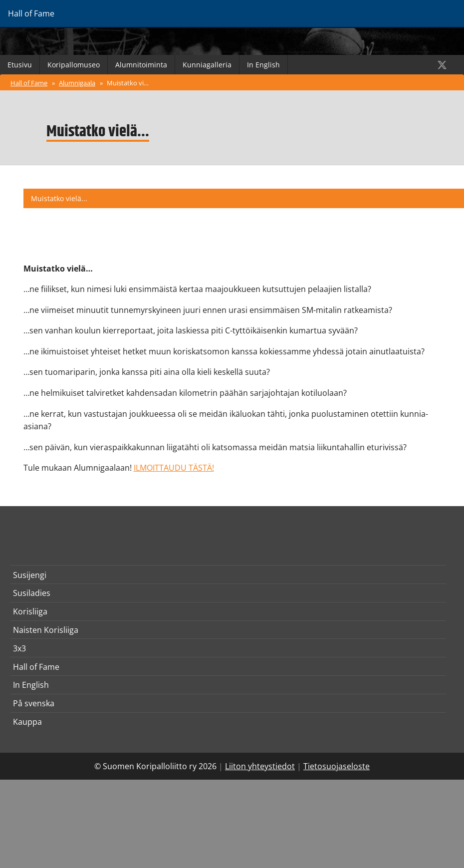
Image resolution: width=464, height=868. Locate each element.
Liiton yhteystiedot (260, 766)
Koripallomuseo (74, 65)
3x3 (19, 648)
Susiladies (32, 593)
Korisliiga (30, 611)
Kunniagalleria (207, 65)
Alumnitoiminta (141, 65)
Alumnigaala (77, 83)
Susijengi (30, 575)
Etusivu (20, 65)
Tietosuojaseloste (337, 766)
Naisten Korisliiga (46, 630)
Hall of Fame (29, 83)
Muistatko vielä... (130, 83)
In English (263, 65)
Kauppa (27, 722)
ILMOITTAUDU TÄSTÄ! (174, 468)
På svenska (34, 703)
